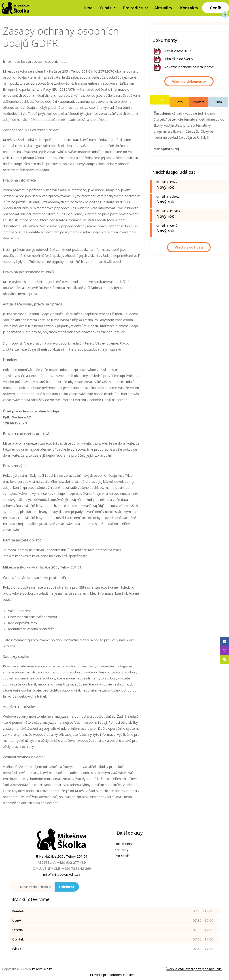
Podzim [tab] (199, 102)
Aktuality (163, 8)
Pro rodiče (137, 8)
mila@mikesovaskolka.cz (62, 874)
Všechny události (189, 247)
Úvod (87, 8)
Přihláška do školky (179, 59)
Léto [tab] (179, 102)
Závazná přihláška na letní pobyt (189, 67)
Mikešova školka (41, 969)
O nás (110, 8)
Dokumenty (123, 844)
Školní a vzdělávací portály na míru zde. (194, 969)
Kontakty (189, 8)
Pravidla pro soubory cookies (112, 975)
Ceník (216, 8)
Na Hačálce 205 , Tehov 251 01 (62, 856)
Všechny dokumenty (189, 81)
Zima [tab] (218, 102)
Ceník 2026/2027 (178, 51)
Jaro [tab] (160, 100)
